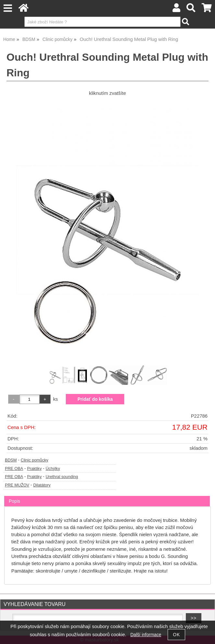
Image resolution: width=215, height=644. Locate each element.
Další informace (146, 635)
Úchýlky (53, 469)
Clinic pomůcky (35, 460)
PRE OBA (14, 469)
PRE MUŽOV (17, 485)
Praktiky (34, 469)
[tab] (107, 496)
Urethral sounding (62, 477)
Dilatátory (42, 485)
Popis (14, 501)
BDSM (11, 460)
